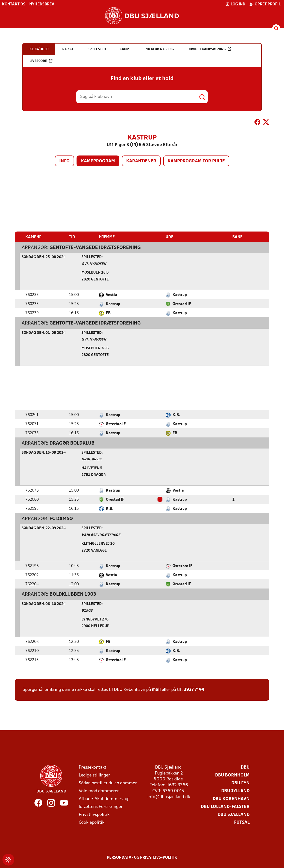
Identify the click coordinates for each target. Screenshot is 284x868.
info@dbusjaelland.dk (169, 797)
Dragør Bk (92, 459)
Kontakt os (14, 4)
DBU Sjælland (234, 814)
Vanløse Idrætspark (101, 535)
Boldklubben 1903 (73, 594)
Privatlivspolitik (94, 814)
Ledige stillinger (94, 775)
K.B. (176, 415)
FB (108, 313)
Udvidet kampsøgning (209, 49)
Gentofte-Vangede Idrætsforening (95, 248)
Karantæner (141, 161)
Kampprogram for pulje (196, 161)
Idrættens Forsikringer (101, 807)
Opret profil (265, 4)
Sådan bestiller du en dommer (108, 783)
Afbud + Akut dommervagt (104, 799)
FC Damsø (61, 519)
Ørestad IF (182, 304)
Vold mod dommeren (99, 791)
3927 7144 (194, 690)
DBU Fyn (240, 783)
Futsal (242, 822)
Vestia (111, 295)
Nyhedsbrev (42, 4)
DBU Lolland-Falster (225, 807)
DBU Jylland (235, 791)
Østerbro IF (116, 424)
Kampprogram (98, 161)
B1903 (87, 611)
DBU (245, 767)
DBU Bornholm (232, 775)
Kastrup (180, 295)
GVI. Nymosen (94, 264)
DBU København (231, 799)
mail (156, 690)
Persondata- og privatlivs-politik (142, 857)
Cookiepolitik (92, 822)
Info (64, 161)
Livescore (41, 61)
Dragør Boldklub (72, 443)
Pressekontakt (93, 767)
